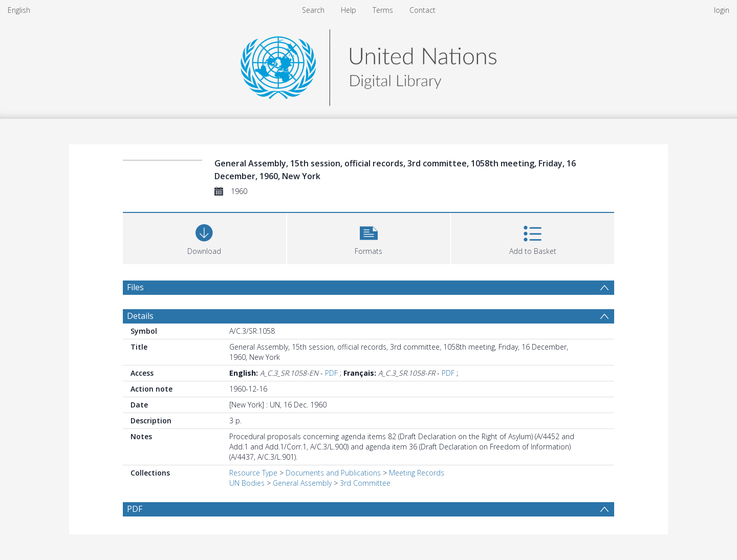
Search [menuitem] (313, 10)
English (19, 10)
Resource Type (253, 473)
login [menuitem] (722, 10)
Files (135, 287)
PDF (331, 373)
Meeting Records (417, 473)
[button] (369, 237)
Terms (383, 10)
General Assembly (302, 483)
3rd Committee (365, 483)
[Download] (204, 237)
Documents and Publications (333, 473)
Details (140, 316)
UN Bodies (247, 483)
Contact (422, 10)
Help (349, 10)
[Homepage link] (368, 65)
